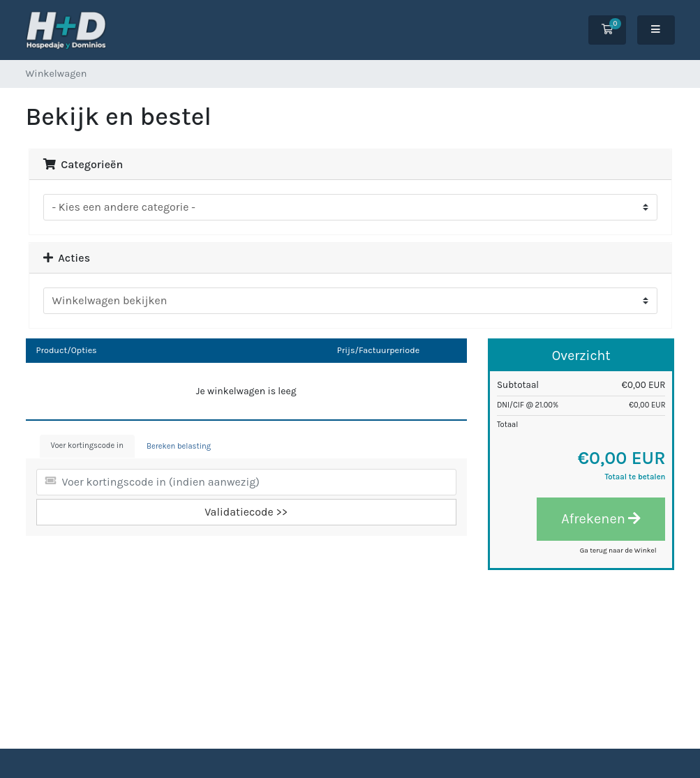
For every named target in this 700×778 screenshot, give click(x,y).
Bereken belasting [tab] (179, 446)
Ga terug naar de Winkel (618, 551)
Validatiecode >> (246, 512)
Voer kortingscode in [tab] (87, 446)
